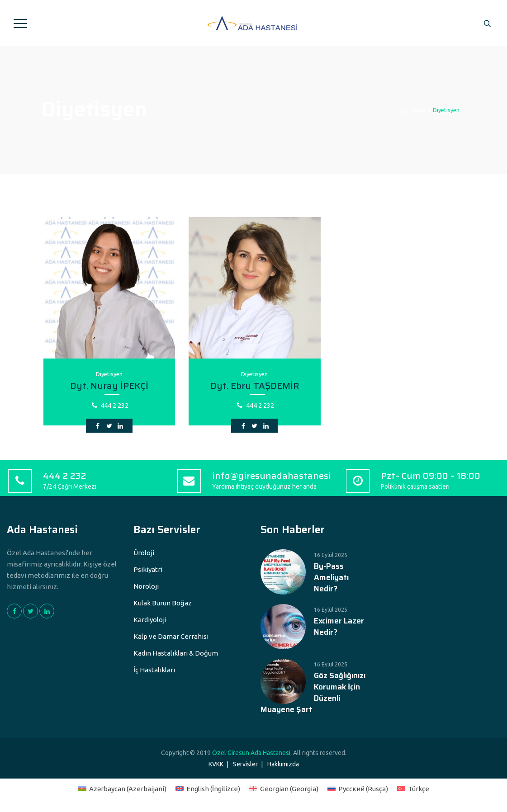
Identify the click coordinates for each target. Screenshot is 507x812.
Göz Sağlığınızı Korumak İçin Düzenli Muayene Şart (313, 693)
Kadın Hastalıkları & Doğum (176, 653)
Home (414, 110)
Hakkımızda (283, 764)
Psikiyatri (148, 569)
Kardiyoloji (150, 620)
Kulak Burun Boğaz (163, 603)
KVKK (216, 764)
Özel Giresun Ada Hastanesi (251, 753)
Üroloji (144, 553)
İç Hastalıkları (154, 670)
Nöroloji (146, 586)
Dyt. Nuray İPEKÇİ (109, 386)
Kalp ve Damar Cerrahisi (171, 636)
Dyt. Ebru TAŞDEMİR (255, 386)
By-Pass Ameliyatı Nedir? (331, 578)
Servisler (245, 764)
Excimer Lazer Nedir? (339, 627)
